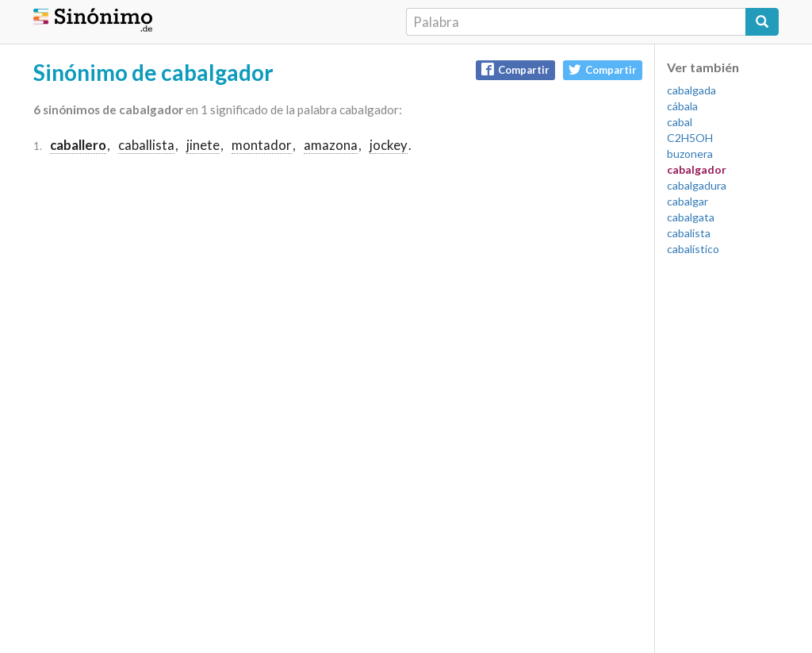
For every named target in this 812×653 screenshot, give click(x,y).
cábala (682, 106)
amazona (331, 145)
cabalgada (691, 90)
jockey (389, 145)
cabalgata (691, 217)
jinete (203, 145)
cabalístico (693, 249)
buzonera (690, 154)
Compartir (515, 69)
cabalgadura (697, 185)
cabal (680, 122)
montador (262, 145)
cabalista (689, 233)
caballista (146, 145)
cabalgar (688, 201)
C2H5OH (690, 138)
